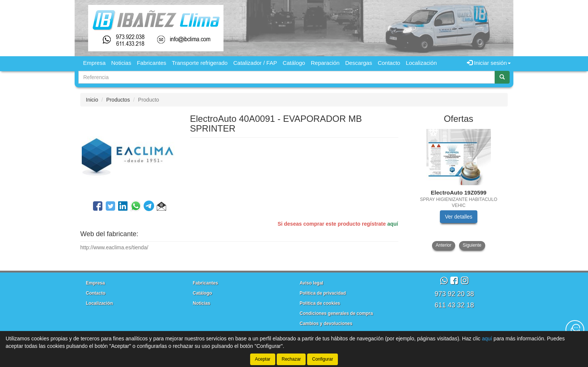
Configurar (322, 359)
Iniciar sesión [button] (489, 63)
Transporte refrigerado (200, 63)
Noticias (121, 63)
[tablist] (459, 189)
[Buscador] (287, 77)
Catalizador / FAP (255, 63)
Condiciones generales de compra (336, 313)
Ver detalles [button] (458, 217)
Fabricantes (151, 63)
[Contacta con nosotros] (575, 330)
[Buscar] (502, 77)
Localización (421, 63)
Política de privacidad (323, 293)
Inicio (92, 100)
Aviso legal (311, 283)
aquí (393, 224)
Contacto (389, 63)
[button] (161, 207)
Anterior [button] (444, 245)
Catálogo (294, 63)
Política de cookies (320, 303)
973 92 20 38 (454, 294)
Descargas (358, 63)
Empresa (94, 63)
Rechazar (291, 359)
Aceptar (263, 359)
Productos (118, 100)
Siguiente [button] (472, 245)
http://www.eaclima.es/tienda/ (114, 247)
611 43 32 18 (454, 305)
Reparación (325, 63)
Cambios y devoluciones (326, 324)
